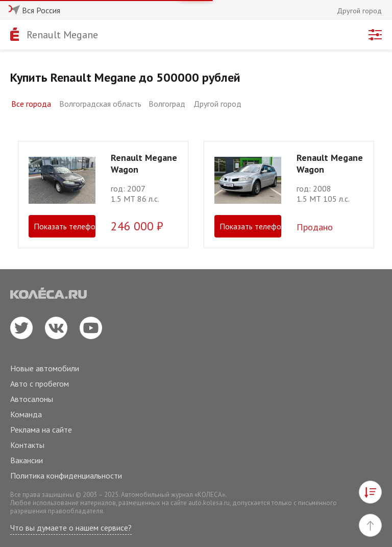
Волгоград (167, 104)
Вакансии (27, 460)
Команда (26, 414)
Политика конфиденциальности (66, 475)
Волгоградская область (100, 104)
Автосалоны (32, 399)
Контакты (27, 445)
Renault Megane (62, 35)
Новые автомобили (45, 368)
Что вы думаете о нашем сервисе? (71, 528)
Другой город (217, 104)
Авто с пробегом (40, 384)
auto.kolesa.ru (209, 503)
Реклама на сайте (41, 430)
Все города (31, 104)
